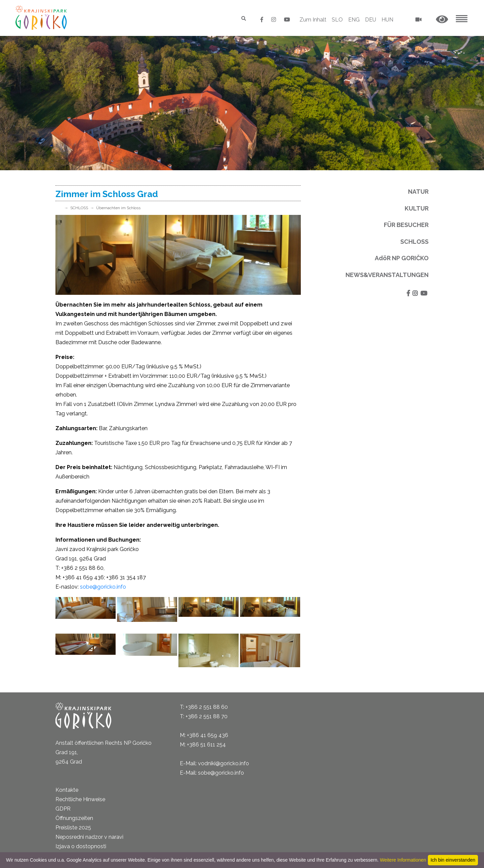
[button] (442, 20)
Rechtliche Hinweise (80, 799)
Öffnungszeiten (74, 818)
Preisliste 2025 (73, 828)
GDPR (63, 809)
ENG (354, 20)
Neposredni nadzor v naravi (89, 837)
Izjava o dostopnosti (81, 846)
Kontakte (67, 790)
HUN (387, 20)
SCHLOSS (79, 208)
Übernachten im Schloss (118, 208)
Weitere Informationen (403, 860)
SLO (337, 20)
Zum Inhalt (313, 20)
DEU (371, 20)
